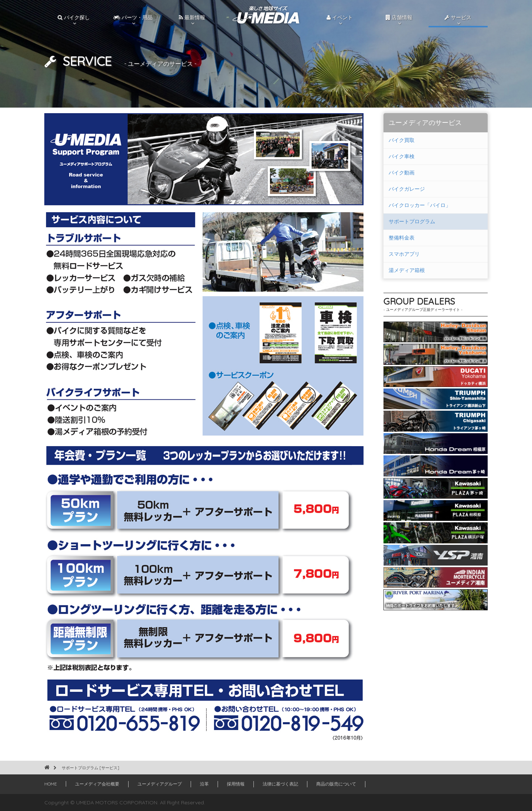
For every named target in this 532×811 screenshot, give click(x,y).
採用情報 (236, 784)
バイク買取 (402, 140)
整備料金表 (402, 238)
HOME (51, 784)
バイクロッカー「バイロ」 (420, 205)
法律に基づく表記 (280, 784)
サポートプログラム (412, 221)
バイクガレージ (407, 189)
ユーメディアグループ (160, 784)
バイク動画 (402, 173)
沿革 (204, 784)
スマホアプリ (404, 254)
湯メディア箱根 (407, 270)
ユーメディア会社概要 (97, 784)
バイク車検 (402, 156)
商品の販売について (336, 784)
